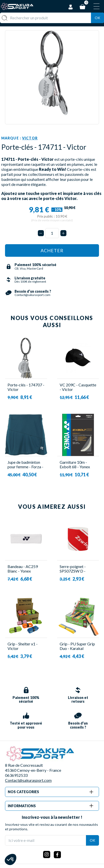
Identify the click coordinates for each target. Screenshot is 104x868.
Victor (30, 138)
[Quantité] (52, 233)
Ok (97, 18)
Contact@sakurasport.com (28, 780)
